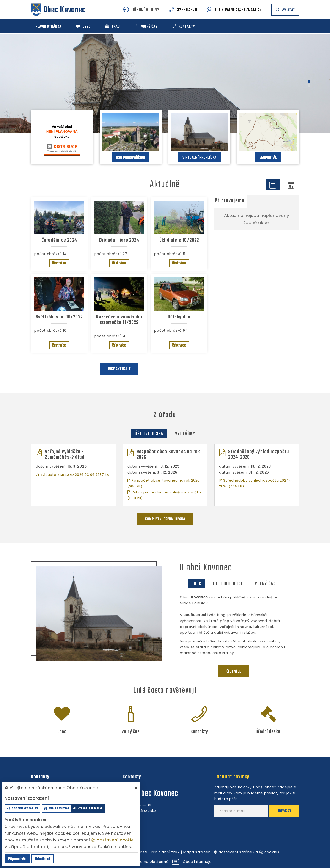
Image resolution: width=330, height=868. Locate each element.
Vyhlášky (185, 434)
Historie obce (228, 584)
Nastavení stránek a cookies (247, 852)
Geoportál (268, 158)
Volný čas (266, 584)
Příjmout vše (17, 859)
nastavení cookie (113, 840)
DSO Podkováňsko (131, 158)
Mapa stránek (197, 852)
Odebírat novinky (232, 777)
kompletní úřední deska (165, 519)
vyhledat (285, 10)
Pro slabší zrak (165, 852)
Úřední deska (149, 434)
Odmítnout (43, 859)
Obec (197, 584)
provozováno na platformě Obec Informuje (165, 861)
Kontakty (199, 732)
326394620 (187, 10)
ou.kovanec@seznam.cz (238, 10)
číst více (59, 263)
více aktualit (119, 369)
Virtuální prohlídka (199, 158)
